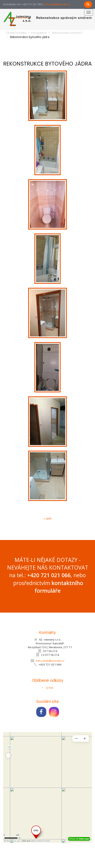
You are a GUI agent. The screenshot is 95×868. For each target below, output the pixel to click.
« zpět (48, 518)
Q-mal (49, 688)
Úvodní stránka (16, 33)
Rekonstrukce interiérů (67, 33)
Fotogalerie (39, 33)
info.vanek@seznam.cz (57, 4)
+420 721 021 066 (49, 575)
